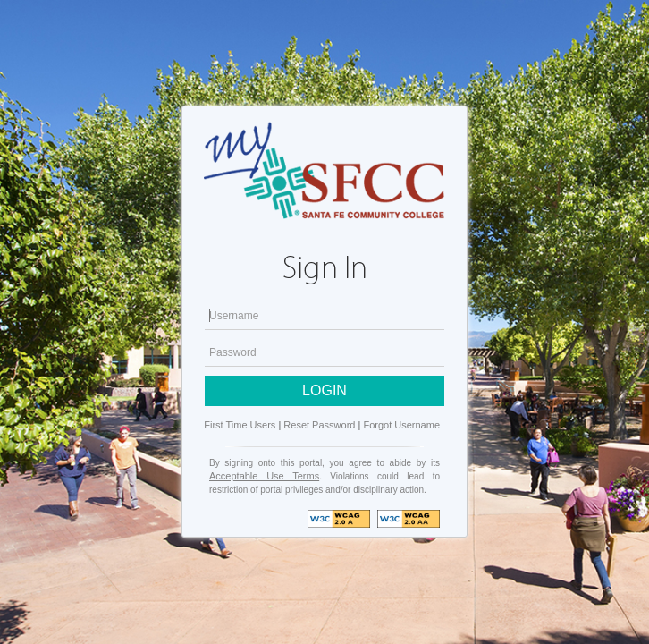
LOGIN (324, 390)
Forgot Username (401, 425)
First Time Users (240, 425)
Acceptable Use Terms (264, 476)
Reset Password (319, 425)
